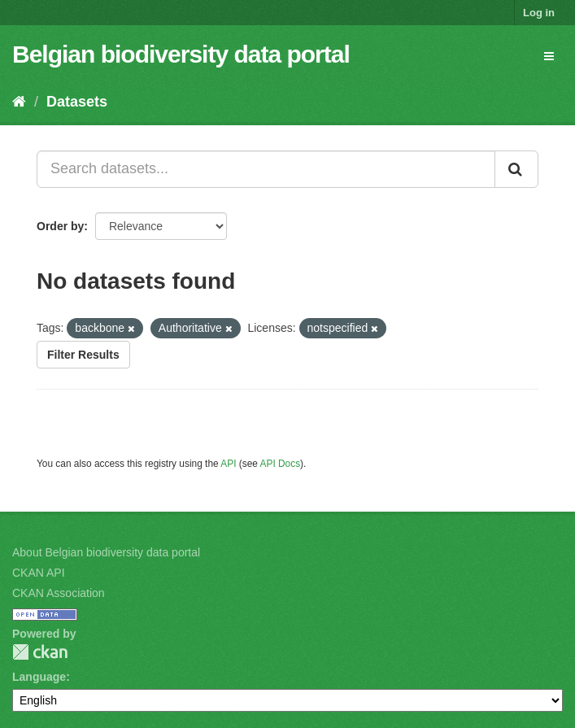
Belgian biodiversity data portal (181, 54)
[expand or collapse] (549, 56)
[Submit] (516, 169)
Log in (539, 13)
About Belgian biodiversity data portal (106, 552)
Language (39, 677)
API (228, 464)
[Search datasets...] (266, 169)
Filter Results (83, 355)
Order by (60, 226)
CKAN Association (59, 593)
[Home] (19, 102)
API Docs (281, 464)
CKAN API (39, 573)
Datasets (77, 102)
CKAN (40, 652)
